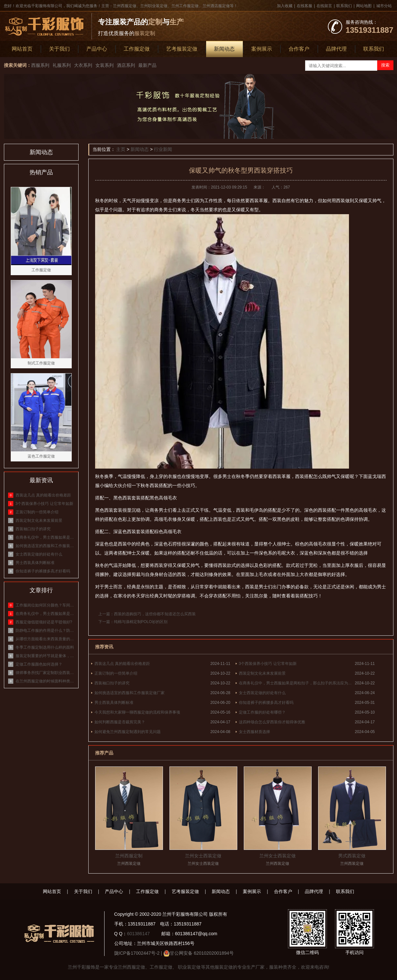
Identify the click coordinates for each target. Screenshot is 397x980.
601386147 (138, 934)
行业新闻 (163, 149)
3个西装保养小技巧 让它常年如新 (268, 664)
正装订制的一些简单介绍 (116, 673)
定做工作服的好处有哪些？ (262, 712)
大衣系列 (83, 65)
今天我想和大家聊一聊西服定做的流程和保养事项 (137, 712)
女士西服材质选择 (254, 732)
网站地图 (364, 6)
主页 (121, 149)
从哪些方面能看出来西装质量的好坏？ (45, 639)
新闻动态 (224, 49)
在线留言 (324, 6)
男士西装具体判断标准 (114, 703)
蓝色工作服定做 (41, 456)
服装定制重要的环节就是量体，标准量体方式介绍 (45, 656)
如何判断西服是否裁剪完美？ (120, 722)
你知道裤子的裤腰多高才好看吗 (266, 703)
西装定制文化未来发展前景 (262, 673)
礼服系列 (62, 65)
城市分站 (384, 6)
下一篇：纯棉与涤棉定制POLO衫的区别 (133, 622)
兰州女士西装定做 (203, 856)
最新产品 (147, 65)
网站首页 (22, 49)
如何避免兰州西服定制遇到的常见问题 (128, 732)
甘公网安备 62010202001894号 (202, 953)
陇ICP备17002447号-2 (137, 953)
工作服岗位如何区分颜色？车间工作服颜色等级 (45, 605)
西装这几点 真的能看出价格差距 (122, 664)
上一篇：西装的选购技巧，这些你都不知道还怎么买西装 (147, 614)
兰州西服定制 (129, 856)
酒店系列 (126, 65)
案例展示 (262, 49)
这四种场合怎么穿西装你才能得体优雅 (272, 722)
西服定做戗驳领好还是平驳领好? (44, 622)
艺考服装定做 (182, 49)
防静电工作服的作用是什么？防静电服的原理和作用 (45, 631)
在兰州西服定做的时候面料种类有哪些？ (45, 681)
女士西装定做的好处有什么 (262, 693)
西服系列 (40, 65)
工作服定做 (137, 49)
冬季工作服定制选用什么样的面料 (45, 647)
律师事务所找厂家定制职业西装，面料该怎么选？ (45, 673)
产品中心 (97, 49)
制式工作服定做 (41, 363)
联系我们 (344, 6)
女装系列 (105, 65)
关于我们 (59, 49)
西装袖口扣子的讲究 (112, 683)
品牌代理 (336, 49)
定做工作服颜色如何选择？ (39, 664)
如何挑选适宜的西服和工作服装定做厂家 (130, 693)
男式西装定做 (352, 856)
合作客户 (299, 49)
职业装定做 (189, 967)
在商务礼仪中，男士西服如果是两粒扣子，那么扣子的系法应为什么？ (297, 683)
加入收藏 (285, 6)
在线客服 (304, 6)
